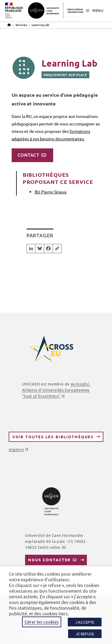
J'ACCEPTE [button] (85, 622)
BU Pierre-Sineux (51, 192)
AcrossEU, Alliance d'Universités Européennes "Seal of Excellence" (56, 390)
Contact (29, 155)
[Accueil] (9, 25)
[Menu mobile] (95, 11)
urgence (16, 449)
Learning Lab (40, 25)
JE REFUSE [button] (85, 634)
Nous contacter (49, 560)
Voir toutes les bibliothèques (53, 437)
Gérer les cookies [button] (42, 622)
